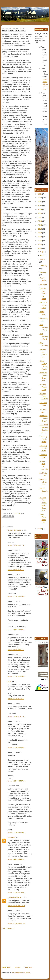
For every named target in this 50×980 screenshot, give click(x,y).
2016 (40, 221)
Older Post (28, 967)
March (42, 259)
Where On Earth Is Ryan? (44, 418)
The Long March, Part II (43, 439)
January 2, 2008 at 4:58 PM (16, 677)
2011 (40, 241)
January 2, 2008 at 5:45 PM (16, 716)
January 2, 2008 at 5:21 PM (16, 699)
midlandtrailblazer (14, 897)
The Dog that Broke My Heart (43, 293)
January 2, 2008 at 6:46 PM (16, 748)
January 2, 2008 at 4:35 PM (16, 650)
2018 (40, 213)
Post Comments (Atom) (21, 972)
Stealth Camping (44, 491)
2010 (40, 245)
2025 (40, 194)
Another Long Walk (20, 13)
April (42, 255)
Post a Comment (8, 928)
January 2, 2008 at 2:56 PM (16, 597)
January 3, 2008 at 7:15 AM (16, 893)
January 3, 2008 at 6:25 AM (16, 859)
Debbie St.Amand (14, 530)
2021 (40, 202)
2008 (40, 248)
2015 (40, 225)
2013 (40, 233)
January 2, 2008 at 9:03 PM (16, 832)
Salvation (43, 284)
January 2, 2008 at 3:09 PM (16, 630)
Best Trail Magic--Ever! (43, 305)
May (42, 251)
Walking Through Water (44, 396)
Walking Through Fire (43, 387)
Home (17, 967)
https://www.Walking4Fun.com (45, 84)
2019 (40, 210)
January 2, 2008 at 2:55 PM (16, 570)
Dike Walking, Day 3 (44, 327)
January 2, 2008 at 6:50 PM (16, 781)
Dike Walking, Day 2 (44, 336)
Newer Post (6, 967)
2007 (40, 529)
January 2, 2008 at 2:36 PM (16, 545)
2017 (40, 217)
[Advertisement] (22, 948)
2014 (40, 229)
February (43, 266)
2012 (40, 237)
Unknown (11, 837)
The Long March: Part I (43, 448)
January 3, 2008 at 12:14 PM (16, 924)
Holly (10, 681)
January (43, 272)
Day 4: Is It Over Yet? (43, 482)
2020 (40, 206)
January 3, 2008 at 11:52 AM (16, 906)
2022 (40, 198)
